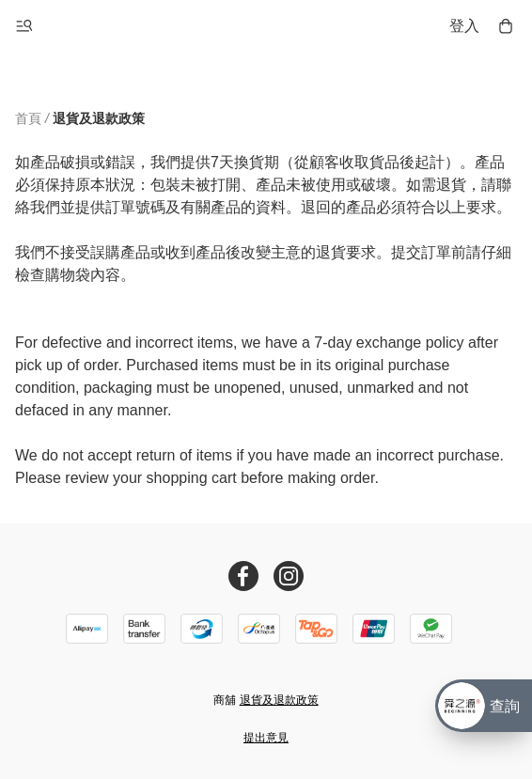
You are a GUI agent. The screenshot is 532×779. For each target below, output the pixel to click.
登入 (464, 26)
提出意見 (266, 738)
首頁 (28, 118)
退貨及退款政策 (279, 700)
